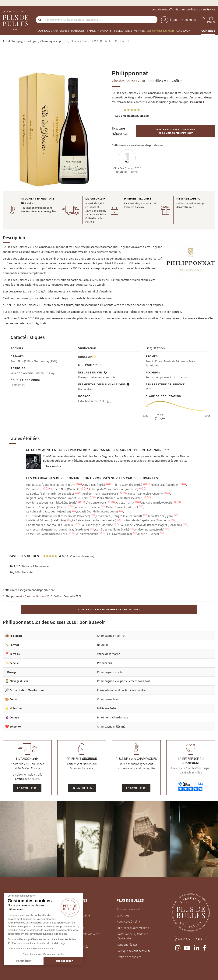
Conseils (208, 31)
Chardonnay (120, 717)
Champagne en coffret (111, 636)
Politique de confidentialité (134, 951)
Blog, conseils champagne (133, 928)
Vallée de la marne (109, 654)
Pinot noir (104, 717)
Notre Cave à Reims (128, 921)
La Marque (123, 915)
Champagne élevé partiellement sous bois (124, 681)
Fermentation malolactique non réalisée (123, 690)
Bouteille (103, 645)
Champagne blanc (109, 699)
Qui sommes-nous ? (128, 909)
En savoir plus (27, 788)
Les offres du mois (161, 31)
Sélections (123, 31)
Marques (78, 31)
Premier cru (105, 663)
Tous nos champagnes (53, 31)
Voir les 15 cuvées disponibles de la (176, 131)
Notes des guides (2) (132, 116)
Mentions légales (127, 945)
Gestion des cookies (129, 957)
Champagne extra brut (111, 672)
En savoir (197, 102)
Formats (105, 31)
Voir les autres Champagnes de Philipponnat (109, 609)
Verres (139, 31)
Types (91, 31)
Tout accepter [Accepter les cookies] (28, 961)
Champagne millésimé (111, 726)
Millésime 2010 (106, 708)
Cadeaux (183, 31)
